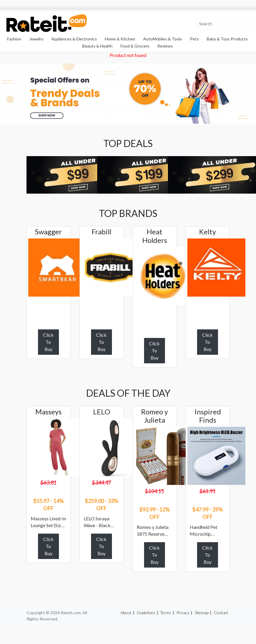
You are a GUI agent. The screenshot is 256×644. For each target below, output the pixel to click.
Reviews (165, 46)
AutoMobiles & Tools (163, 39)
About (126, 613)
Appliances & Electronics (74, 39)
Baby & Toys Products (227, 39)
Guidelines (146, 613)
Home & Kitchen (120, 39)
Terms (166, 613)
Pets (194, 39)
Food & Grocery (135, 46)
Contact (221, 613)
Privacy (183, 613)
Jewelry (36, 39)
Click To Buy (48, 342)
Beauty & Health (97, 46)
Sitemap (202, 613)
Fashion (14, 39)
